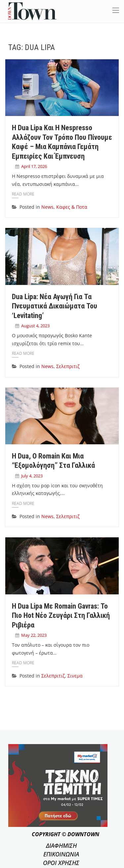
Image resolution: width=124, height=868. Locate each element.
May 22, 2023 (34, 635)
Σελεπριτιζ (68, 366)
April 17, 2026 (34, 166)
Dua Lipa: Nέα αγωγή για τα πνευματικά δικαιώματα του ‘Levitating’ (55, 306)
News (47, 207)
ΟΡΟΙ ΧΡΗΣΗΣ (61, 863)
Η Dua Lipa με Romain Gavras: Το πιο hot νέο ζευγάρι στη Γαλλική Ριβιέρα (61, 616)
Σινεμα (75, 676)
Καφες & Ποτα (72, 207)
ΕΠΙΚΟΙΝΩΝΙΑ (61, 854)
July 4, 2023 (32, 476)
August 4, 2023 (35, 326)
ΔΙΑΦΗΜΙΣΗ (61, 845)
